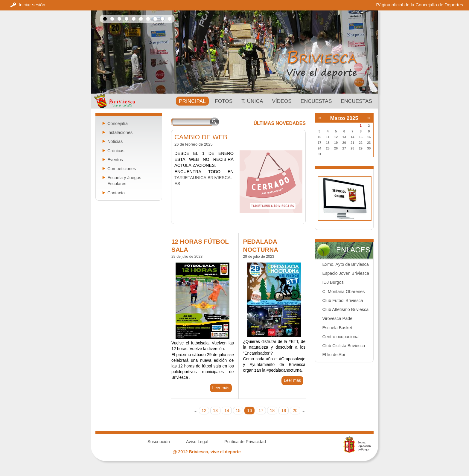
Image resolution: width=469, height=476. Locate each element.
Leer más (221, 388)
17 (261, 411)
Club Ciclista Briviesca (344, 346)
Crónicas (116, 151)
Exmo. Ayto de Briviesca (345, 264)
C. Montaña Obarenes (343, 292)
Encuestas (316, 101)
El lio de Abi (333, 355)
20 (295, 411)
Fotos (224, 101)
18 (272, 411)
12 (204, 411)
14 (227, 411)
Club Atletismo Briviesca (345, 309)
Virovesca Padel (338, 318)
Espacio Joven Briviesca (345, 273)
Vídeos (282, 101)
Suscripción (159, 442)
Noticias (115, 141)
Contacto (116, 193)
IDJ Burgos (333, 282)
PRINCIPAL (192, 101)
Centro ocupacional (341, 337)
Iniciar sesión (32, 5)
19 (284, 411)
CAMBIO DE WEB (201, 137)
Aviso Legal (197, 442)
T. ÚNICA (252, 101)
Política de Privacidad (245, 442)
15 (238, 411)
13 (215, 411)
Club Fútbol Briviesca (342, 300)
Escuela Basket (337, 328)
